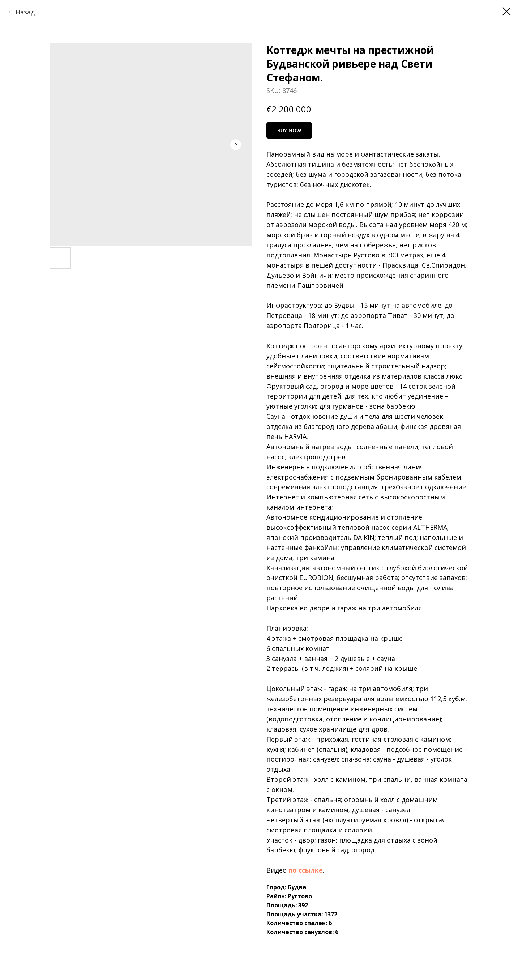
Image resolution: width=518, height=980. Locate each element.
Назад (25, 12)
